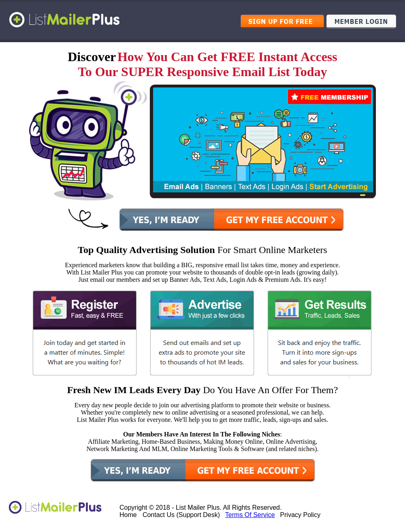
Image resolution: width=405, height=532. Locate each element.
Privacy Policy (301, 515)
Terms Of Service (250, 515)
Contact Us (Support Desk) (181, 515)
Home (128, 515)
